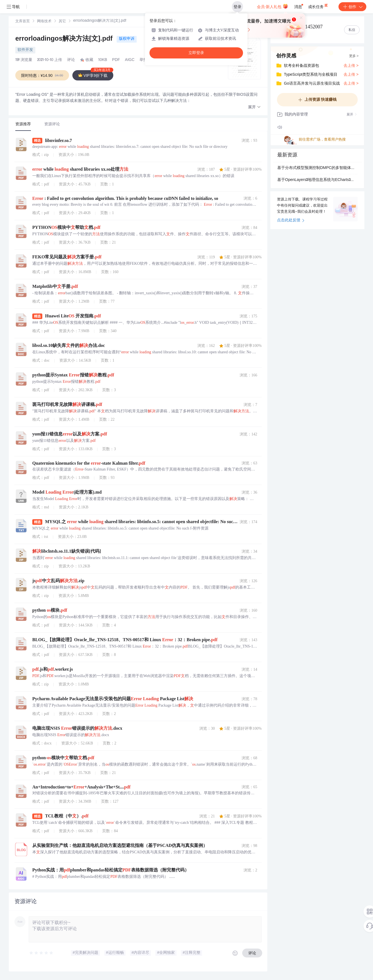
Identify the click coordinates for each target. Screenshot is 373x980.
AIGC (130, 60)
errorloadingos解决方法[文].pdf (65, 39)
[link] (23, 21)
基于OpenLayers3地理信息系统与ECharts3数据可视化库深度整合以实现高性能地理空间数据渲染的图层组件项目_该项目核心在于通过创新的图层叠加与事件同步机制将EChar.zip (317, 180)
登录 (237, 7)
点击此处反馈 (291, 220)
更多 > (354, 56)
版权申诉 (127, 39)
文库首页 (23, 22)
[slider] (41, 953)
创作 (352, 7)
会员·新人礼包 (272, 6)
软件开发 (25, 50)
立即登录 (196, 53)
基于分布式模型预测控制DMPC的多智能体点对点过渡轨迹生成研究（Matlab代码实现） (317, 168)
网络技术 (44, 22)
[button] (254, 107)
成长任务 (318, 6)
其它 (62, 22)
